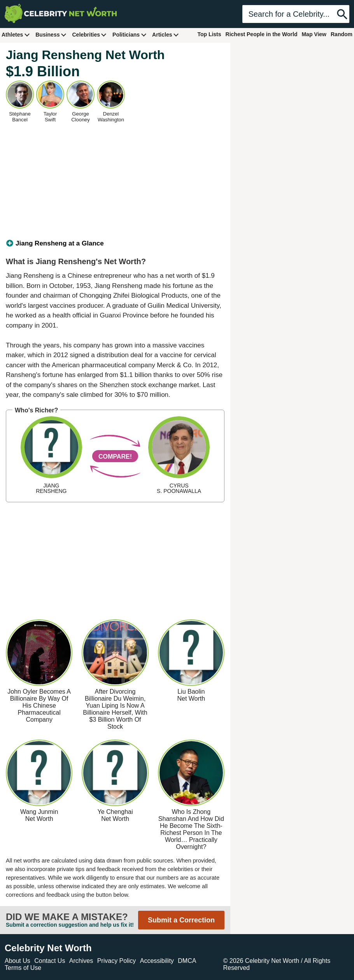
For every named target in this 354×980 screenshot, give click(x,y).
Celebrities (89, 34)
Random (342, 34)
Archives (81, 961)
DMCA (187, 961)
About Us (18, 961)
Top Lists (209, 34)
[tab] (115, 244)
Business (51, 34)
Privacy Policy (117, 961)
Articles (166, 34)
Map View (314, 34)
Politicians (130, 34)
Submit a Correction (181, 920)
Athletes (16, 34)
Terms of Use (23, 968)
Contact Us (50, 961)
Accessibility (157, 961)
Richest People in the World (262, 34)
